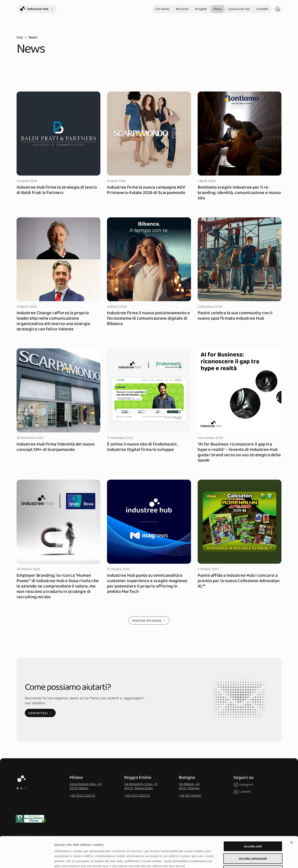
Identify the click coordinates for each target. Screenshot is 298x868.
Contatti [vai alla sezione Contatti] (262, 9)
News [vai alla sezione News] (218, 9)
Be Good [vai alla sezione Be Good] (182, 9)
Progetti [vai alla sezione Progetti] (201, 9)
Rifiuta (253, 842)
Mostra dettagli (218, 860)
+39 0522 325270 (82, 795)
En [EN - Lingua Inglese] (26, 788)
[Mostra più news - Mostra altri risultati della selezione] (149, 620)
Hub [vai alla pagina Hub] (20, 37)
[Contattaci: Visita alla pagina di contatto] (40, 713)
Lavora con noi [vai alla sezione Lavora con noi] (239, 9)
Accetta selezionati (253, 830)
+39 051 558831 (190, 795)
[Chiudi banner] (292, 814)
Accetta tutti (253, 817)
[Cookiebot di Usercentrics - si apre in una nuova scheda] (27, 860)
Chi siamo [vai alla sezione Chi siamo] (162, 9)
